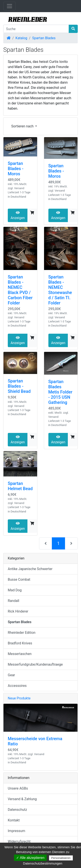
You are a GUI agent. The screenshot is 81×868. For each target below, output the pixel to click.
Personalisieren (61, 858)
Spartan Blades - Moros (16, 169)
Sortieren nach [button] (23, 126)
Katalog (21, 38)
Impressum (17, 831)
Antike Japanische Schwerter (30, 569)
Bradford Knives (20, 643)
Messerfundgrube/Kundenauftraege (35, 664)
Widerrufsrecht (19, 841)
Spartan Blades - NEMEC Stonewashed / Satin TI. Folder (60, 290)
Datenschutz (17, 810)
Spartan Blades (44, 38)
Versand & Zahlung (22, 799)
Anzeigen (18, 215)
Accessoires (17, 686)
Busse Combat (19, 579)
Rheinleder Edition (22, 633)
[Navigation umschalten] (10, 6)
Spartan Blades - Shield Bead (19, 386)
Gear (11, 675)
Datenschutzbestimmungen (43, 863)
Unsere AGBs (18, 788)
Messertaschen (20, 654)
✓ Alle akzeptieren (30, 858)
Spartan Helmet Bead (20, 486)
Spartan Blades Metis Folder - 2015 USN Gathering (60, 392)
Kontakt (14, 820)
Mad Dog (15, 590)
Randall (13, 601)
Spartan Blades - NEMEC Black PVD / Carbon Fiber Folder (20, 290)
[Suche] (36, 29)
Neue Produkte (19, 698)
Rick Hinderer (18, 611)
